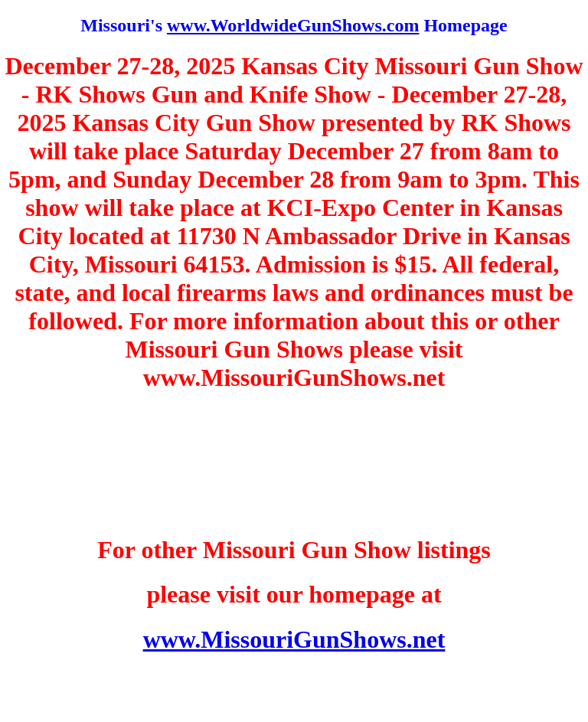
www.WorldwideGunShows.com (293, 25)
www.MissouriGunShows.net (294, 639)
